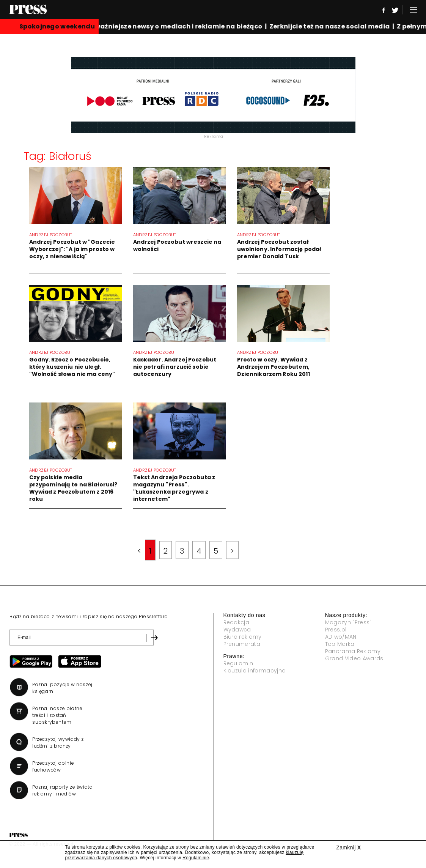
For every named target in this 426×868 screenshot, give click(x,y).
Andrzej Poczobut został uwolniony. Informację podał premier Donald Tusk (279, 249)
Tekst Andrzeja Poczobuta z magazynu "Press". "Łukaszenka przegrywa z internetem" (174, 488)
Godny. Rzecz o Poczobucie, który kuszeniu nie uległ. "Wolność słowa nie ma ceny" (72, 367)
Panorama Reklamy (353, 651)
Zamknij (348, 847)
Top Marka (340, 644)
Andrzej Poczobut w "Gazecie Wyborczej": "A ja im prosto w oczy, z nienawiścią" (72, 249)
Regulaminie (196, 858)
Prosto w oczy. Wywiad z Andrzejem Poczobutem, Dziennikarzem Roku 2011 (274, 367)
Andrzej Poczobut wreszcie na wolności (177, 245)
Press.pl (336, 630)
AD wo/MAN (341, 637)
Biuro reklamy (243, 637)
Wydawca (237, 630)
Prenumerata (242, 644)
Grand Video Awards (354, 658)
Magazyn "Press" (348, 622)
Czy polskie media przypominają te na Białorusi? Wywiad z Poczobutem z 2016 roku (73, 488)
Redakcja (237, 622)
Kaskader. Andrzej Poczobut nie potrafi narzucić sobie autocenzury (175, 367)
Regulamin (238, 663)
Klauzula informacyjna (255, 671)
